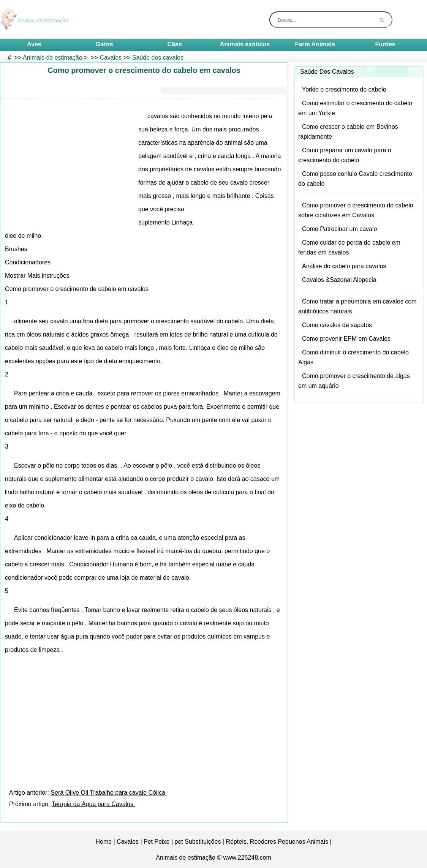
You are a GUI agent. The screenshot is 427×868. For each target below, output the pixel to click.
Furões (385, 44)
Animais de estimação (53, 58)
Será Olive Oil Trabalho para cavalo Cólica (109, 793)
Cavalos (111, 58)
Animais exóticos (245, 44)
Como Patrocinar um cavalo (339, 229)
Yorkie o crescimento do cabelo (344, 89)
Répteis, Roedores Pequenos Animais (277, 842)
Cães (174, 44)
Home (104, 842)
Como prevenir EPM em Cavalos (346, 339)
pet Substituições (198, 842)
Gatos (104, 44)
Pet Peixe (157, 842)
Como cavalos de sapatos (337, 325)
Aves (34, 44)
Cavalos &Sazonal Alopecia (339, 280)
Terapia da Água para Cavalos (93, 804)
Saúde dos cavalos (158, 58)
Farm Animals (315, 44)
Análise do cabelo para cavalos (344, 266)
